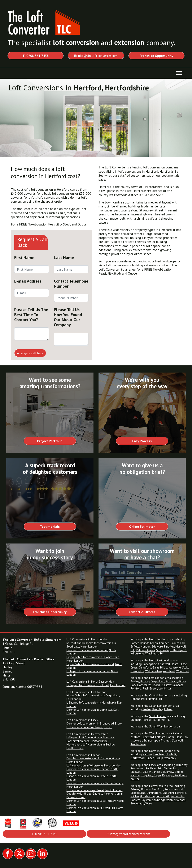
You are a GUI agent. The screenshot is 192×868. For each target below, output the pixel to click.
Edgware (157, 646)
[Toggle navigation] (179, 73)
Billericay (182, 765)
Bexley (147, 709)
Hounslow (182, 737)
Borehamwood (174, 789)
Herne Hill (163, 720)
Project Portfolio (50, 441)
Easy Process (142, 441)
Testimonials (50, 527)
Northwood (138, 758)
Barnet (135, 643)
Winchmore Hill (155, 653)
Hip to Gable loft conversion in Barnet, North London (94, 666)
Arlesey (135, 789)
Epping (179, 772)
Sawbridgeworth (162, 800)
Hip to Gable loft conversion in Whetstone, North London (93, 659)
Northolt (171, 754)
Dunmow (168, 772)
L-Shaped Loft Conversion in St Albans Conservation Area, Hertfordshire (90, 739)
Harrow (147, 754)
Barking (145, 681)
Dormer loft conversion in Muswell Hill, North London (95, 810)
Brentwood (138, 768)
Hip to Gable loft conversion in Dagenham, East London (93, 697)
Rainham (178, 685)
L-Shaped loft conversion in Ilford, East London (96, 685)
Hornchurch (144, 685)
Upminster (165, 688)
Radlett (135, 800)
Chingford (145, 667)
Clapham (136, 720)
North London (158, 639)
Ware (149, 803)
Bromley (158, 709)
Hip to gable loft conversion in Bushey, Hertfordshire (91, 746)
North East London (161, 660)
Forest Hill (149, 720)
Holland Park (139, 699)
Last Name (64, 258)
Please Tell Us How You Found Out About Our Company (68, 317)
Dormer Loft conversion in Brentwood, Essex (94, 723)
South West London (161, 726)
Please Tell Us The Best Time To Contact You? (31, 315)
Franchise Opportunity (50, 612)
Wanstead (169, 671)
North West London (161, 751)
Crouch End (178, 643)
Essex (153, 765)
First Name (24, 258)
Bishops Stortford (152, 789)
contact (165, 265)
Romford (136, 688)
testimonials (171, 175)
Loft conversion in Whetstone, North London (94, 765)
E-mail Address (28, 281)
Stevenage (137, 803)
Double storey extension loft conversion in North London (93, 760)
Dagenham (158, 681)
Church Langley (152, 772)
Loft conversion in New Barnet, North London (94, 790)
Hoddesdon (147, 796)
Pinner (150, 758)
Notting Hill (155, 699)
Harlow (135, 775)
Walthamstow (153, 671)
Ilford (156, 685)
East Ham (171, 681)
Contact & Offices (142, 612)
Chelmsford (171, 768)
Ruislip (159, 758)
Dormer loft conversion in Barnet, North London (91, 652)
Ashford (136, 737)
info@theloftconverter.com (96, 56)
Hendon (146, 646)
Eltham (168, 709)
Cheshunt (168, 793)
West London (157, 733)
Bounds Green (149, 643)
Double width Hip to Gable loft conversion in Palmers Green (95, 795)
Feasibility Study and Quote (67, 224)
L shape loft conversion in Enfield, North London (91, 778)
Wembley (170, 758)
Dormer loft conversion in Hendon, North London (92, 771)
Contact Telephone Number (71, 284)
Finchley (169, 646)
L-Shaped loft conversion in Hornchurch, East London (94, 704)
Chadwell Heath (168, 664)
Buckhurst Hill (154, 768)
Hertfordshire (158, 786)
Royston (146, 800)
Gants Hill (158, 667)
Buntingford (154, 793)
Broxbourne (138, 793)
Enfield (135, 646)
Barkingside (150, 664)
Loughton (146, 775)
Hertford (181, 793)
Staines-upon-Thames (157, 740)
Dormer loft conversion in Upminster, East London (92, 711)
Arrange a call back (30, 353)
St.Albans (180, 800)
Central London (159, 695)
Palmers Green (145, 650)
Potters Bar (178, 796)
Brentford (148, 737)
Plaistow (166, 685)
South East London (161, 706)
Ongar (157, 775)
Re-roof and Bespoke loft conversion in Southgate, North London (91, 645)
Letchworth (163, 796)
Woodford (183, 671)
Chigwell (136, 772)
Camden (164, 643)
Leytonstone (173, 667)
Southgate (163, 650)
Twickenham (138, 744)
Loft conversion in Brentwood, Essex (89, 727)
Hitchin (135, 796)
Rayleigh (168, 775)
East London (157, 678)
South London (158, 716)
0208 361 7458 (36, 56)
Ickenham (159, 754)
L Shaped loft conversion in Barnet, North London (92, 673)
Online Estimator (142, 527)
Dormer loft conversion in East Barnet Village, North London (95, 785)
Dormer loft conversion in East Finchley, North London (95, 802)
